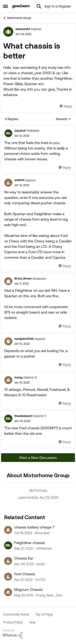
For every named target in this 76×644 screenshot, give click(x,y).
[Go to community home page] (21, 6)
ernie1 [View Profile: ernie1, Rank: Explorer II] (41, 564)
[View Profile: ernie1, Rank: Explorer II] (8, 561)
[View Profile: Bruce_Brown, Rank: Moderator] (8, 281)
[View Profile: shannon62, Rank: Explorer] (8, 32)
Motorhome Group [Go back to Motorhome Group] (17, 18)
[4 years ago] (23, 580)
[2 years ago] (23, 533)
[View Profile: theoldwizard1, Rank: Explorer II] (8, 419)
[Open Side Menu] (5, 6)
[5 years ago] (24, 548)
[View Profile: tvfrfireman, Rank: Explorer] (8, 545)
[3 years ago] (24, 564)
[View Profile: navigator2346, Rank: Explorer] (8, 341)
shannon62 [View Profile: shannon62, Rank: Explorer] (23, 29)
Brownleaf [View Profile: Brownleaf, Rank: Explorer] (42, 533)
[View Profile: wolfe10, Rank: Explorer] (8, 183)
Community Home (16, 614)
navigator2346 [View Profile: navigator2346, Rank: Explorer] (24, 339)
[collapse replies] (38, 127)
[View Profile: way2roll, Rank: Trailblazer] (8, 133)
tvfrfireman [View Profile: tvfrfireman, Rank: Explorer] (44, 548)
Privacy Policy (13, 622)
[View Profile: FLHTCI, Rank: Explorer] (8, 577)
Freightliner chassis (29, 543)
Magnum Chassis (28, 589)
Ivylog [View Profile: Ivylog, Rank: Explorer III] (18, 377)
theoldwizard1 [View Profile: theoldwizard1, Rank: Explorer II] (23, 416)
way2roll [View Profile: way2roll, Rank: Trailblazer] (20, 131)
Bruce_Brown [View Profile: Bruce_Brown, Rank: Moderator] (23, 278)
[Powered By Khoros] (38, 634)
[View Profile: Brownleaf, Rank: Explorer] (8, 530)
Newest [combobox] (63, 119)
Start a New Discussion (38, 458)
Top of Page (44, 614)
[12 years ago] (24, 595)
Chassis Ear (24, 558)
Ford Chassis (25, 574)
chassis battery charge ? (34, 527)
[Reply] (66, 106)
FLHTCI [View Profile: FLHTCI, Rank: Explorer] (41, 580)
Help (32, 622)
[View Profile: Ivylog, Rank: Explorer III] (8, 380)
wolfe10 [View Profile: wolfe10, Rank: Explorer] (19, 180)
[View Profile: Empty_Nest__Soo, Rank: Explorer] (8, 592)
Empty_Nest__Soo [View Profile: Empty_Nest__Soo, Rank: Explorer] (49, 595)
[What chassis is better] (22, 136)
